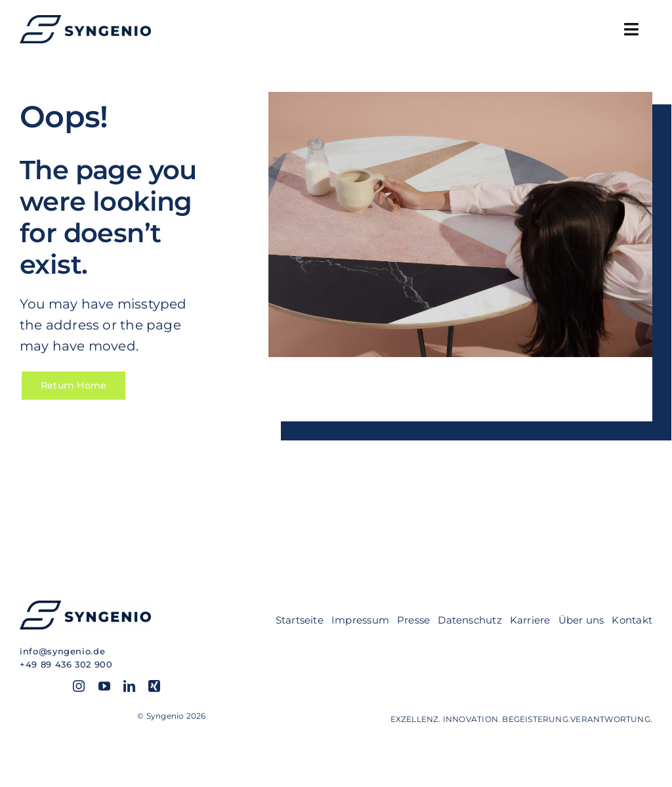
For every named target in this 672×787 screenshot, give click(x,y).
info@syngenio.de (62, 651)
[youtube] (104, 686)
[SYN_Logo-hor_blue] (85, 20)
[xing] (154, 686)
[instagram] (79, 686)
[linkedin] (129, 686)
